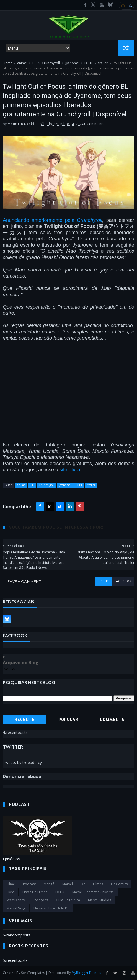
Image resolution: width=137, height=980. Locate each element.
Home (8, 63)
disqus (103, 581)
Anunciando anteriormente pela (40, 220)
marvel (68, 884)
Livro (11, 892)
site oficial (70, 470)
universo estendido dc (51, 908)
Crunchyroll (51, 63)
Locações (40, 900)
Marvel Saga (16, 908)
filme (11, 884)
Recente (25, 720)
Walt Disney (16, 900)
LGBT (89, 63)
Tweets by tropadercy (22, 762)
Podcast (29, 884)
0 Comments (94, 124)
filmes (98, 884)
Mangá (49, 884)
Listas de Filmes (35, 892)
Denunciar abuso (22, 776)
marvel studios (99, 900)
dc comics (119, 884)
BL (34, 63)
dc (83, 884)
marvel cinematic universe (93, 892)
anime (22, 63)
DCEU (60, 892)
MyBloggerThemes (86, 973)
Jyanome (72, 63)
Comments (112, 720)
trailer (103, 63)
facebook (123, 581)
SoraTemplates (33, 973)
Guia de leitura (68, 900)
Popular (68, 720)
